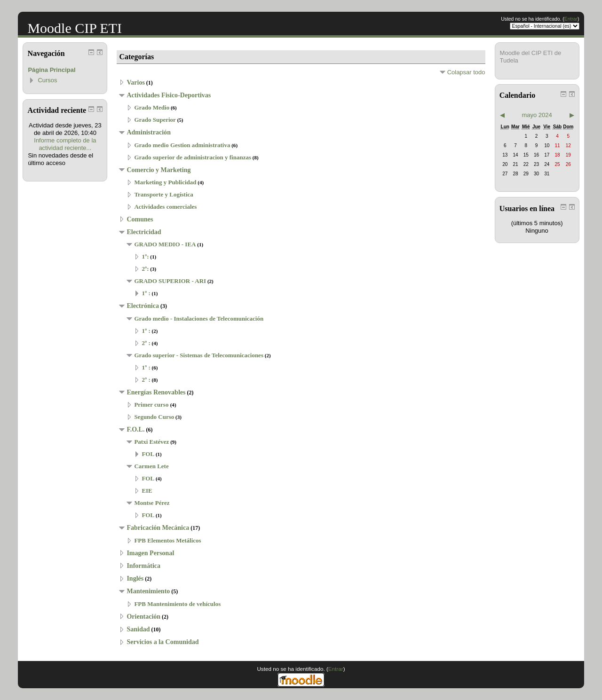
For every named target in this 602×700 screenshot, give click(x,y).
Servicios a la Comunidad (162, 642)
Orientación (143, 616)
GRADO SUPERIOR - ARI (170, 281)
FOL (148, 454)
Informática (143, 566)
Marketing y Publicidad (165, 182)
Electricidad (144, 232)
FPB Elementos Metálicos (167, 540)
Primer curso (152, 405)
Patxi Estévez (151, 442)
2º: (145, 269)
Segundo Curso (154, 417)
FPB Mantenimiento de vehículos (177, 604)
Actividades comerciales (165, 207)
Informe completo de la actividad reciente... (65, 144)
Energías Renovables (156, 392)
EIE (147, 491)
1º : (146, 293)
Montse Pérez (152, 503)
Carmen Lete (151, 466)
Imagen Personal (150, 553)
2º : (146, 343)
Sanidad (138, 629)
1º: (145, 256)
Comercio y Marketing (158, 170)
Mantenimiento (148, 591)
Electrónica (143, 306)
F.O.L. (135, 429)
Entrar (571, 19)
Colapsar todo (466, 72)
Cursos (47, 80)
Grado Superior (155, 120)
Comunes (140, 219)
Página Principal (51, 70)
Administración (149, 132)
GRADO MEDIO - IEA (165, 244)
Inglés (135, 578)
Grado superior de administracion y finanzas (193, 157)
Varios (135, 82)
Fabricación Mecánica (158, 527)
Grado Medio (152, 107)
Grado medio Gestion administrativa (182, 145)
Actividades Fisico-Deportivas (169, 95)
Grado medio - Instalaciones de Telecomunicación (199, 319)
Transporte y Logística (163, 194)
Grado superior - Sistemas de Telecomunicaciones (199, 355)
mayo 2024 (537, 115)
